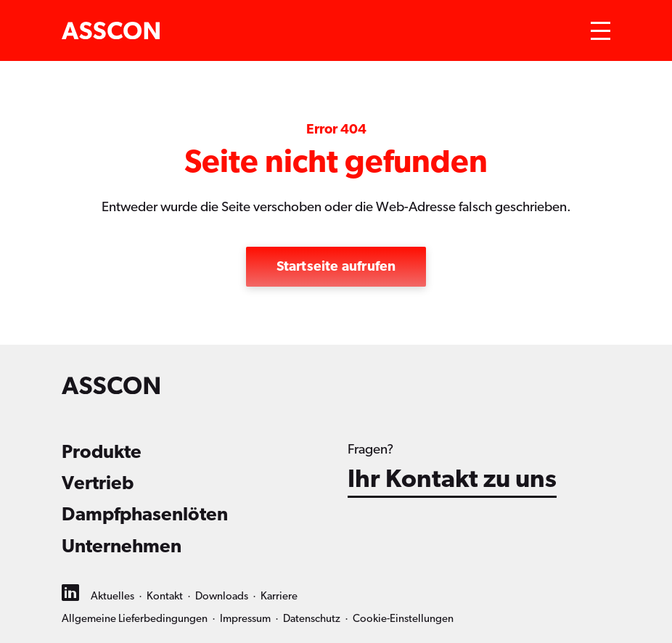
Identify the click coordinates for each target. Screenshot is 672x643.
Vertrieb (98, 483)
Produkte (102, 452)
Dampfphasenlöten (145, 515)
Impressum (245, 619)
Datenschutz (312, 619)
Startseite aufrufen (336, 267)
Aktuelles (112, 596)
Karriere (279, 596)
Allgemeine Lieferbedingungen (135, 619)
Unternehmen (122, 546)
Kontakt (165, 596)
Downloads (222, 596)
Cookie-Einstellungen (403, 619)
